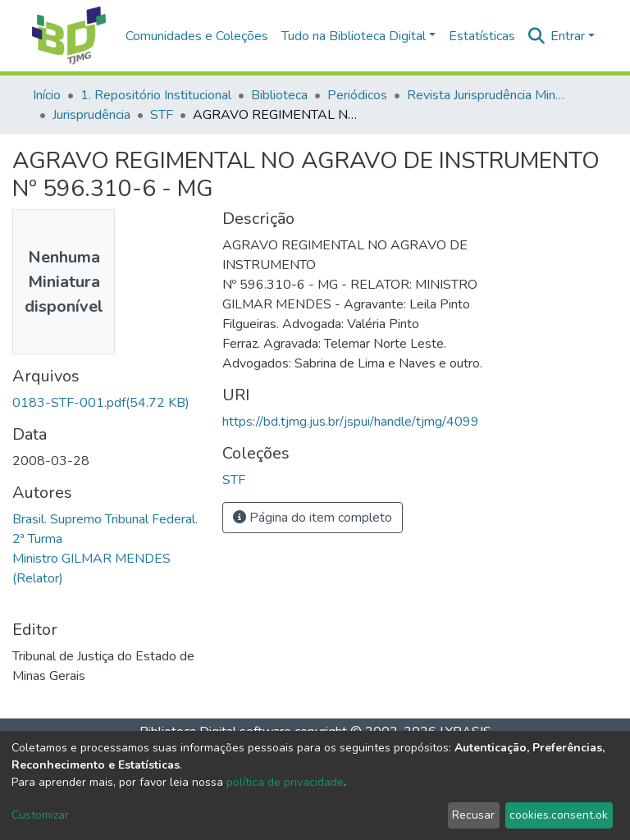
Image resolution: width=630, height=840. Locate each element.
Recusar (473, 815)
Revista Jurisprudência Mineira (489, 95)
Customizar (40, 815)
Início (47, 95)
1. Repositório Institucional (156, 95)
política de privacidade (285, 782)
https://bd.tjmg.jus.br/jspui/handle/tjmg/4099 (351, 422)
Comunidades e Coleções (197, 36)
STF (162, 115)
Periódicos (357, 95)
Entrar (568, 36)
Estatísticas (482, 36)
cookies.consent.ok (559, 815)
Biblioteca (279, 95)
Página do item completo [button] (313, 518)
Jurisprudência (91, 115)
